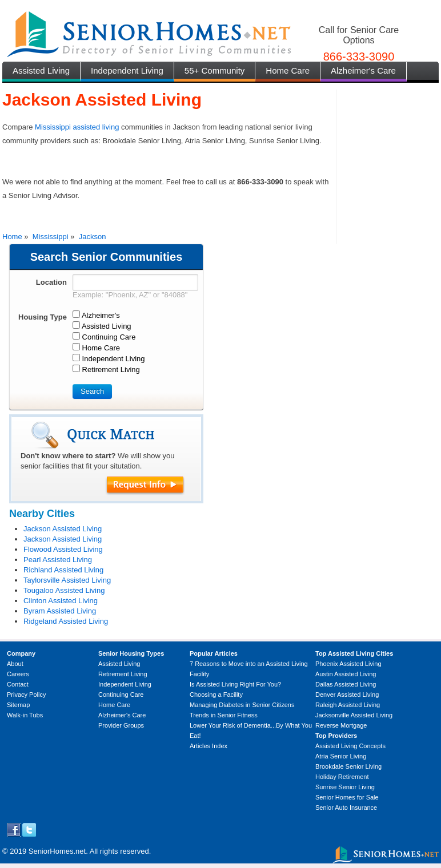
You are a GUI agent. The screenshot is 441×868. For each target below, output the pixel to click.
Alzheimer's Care (363, 70)
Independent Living (127, 70)
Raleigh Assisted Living (348, 705)
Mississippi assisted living (77, 127)
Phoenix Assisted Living (348, 664)
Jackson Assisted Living (63, 529)
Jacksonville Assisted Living (354, 715)
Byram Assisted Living (60, 611)
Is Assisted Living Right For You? (235, 684)
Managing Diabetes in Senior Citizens (242, 705)
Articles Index (209, 746)
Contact (18, 684)
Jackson (93, 237)
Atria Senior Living (341, 756)
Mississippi (51, 237)
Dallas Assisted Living (346, 684)
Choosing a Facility (216, 695)
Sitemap (18, 705)
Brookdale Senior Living (348, 766)
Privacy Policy (26, 695)
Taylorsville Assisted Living (67, 580)
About (15, 664)
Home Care (288, 70)
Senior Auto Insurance (346, 808)
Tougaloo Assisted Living (64, 590)
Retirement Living (123, 674)
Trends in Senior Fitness (224, 715)
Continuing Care (121, 695)
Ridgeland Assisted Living (66, 621)
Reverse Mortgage (341, 725)
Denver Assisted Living (347, 695)
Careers (18, 674)
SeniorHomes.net (57, 851)
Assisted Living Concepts (350, 746)
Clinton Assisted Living (61, 601)
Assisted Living (41, 70)
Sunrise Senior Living (345, 787)
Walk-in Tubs (25, 715)
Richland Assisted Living (63, 570)
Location (51, 282)
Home (12, 237)
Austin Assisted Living (346, 674)
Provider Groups (121, 725)
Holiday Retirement (342, 777)
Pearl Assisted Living (58, 560)
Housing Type (43, 317)
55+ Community (215, 70)
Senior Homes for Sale (347, 797)
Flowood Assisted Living (63, 549)
